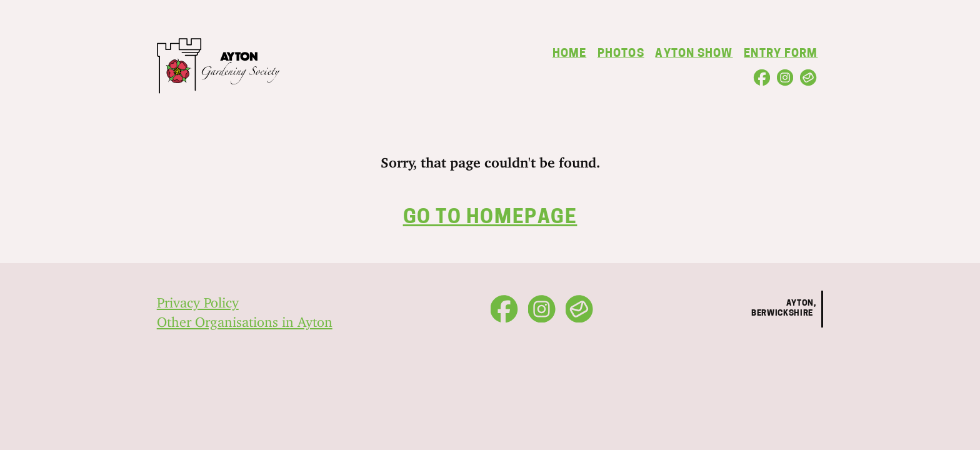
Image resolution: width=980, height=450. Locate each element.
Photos (621, 54)
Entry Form (781, 54)
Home (569, 54)
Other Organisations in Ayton (245, 318)
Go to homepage (490, 218)
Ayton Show (694, 54)
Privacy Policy (198, 299)
